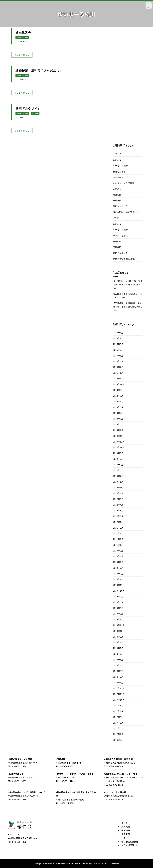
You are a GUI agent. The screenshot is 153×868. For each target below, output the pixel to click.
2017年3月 (118, 723)
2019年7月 (118, 596)
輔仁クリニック (120, 206)
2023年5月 (118, 470)
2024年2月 (118, 424)
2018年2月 (118, 677)
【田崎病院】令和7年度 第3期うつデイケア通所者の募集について (128, 307)
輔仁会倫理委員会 (130, 842)
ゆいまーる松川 (22, 37)
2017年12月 (119, 688)
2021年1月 (118, 545)
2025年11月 (119, 338)
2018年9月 (118, 637)
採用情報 (126, 834)
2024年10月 (119, 384)
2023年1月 (118, 482)
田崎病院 (117, 200)
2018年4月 (118, 665)
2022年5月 (118, 499)
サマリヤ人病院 (120, 166)
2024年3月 (118, 419)
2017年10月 (119, 700)
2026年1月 (118, 333)
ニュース (117, 154)
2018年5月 (118, 660)
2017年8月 (118, 705)
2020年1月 (118, 579)
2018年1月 (118, 683)
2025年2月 (118, 367)
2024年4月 (118, 413)
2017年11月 (119, 694)
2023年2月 (118, 476)
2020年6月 (118, 568)
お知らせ (117, 160)
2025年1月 (118, 373)
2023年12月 (119, 436)
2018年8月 (118, 642)
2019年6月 (118, 602)
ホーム (125, 823)
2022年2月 (118, 516)
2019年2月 (118, 614)
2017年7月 (118, 711)
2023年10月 (119, 447)
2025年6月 (118, 356)
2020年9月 (118, 551)
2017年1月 (118, 734)
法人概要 (126, 827)
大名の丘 (117, 189)
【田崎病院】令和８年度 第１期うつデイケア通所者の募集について (128, 284)
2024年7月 (118, 396)
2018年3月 (118, 671)
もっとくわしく (22, 55)
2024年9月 (118, 390)
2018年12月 (119, 625)
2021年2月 (118, 539)
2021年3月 (118, 533)
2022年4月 (118, 505)
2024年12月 (119, 379)
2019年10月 (119, 591)
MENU (149, 6)
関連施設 (126, 830)
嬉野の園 (35, 113)
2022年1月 (118, 522)
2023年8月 (118, 459)
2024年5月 (118, 407)
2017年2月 (118, 728)
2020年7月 (118, 562)
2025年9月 (118, 344)
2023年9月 (118, 453)
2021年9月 (118, 528)
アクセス (126, 838)
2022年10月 (119, 487)
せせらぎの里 (119, 172)
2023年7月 (118, 465)
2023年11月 (119, 442)
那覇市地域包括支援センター (127, 212)
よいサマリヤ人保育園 (124, 183)
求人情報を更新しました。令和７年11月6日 (128, 296)
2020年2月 (118, 574)
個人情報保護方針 (130, 845)
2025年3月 (118, 361)
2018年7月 (118, 648)
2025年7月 (118, 350)
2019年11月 (119, 585)
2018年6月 (118, 654)
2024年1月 (118, 430)
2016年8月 (118, 740)
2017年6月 (118, 717)
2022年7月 (118, 493)
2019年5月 (118, 608)
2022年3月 (118, 510)
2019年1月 (118, 619)
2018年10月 (119, 631)
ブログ (116, 218)
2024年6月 (118, 401)
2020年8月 (118, 556)
